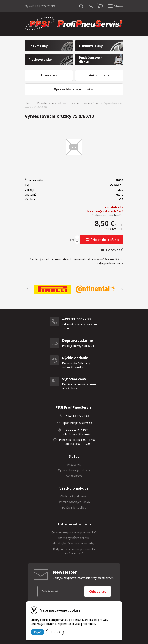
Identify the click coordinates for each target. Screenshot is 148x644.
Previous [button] (27, 289)
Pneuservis (74, 464)
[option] (52, 289)
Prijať (37, 632)
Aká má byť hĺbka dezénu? (74, 538)
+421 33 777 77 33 (42, 6)
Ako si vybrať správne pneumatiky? (74, 543)
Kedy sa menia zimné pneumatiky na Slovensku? (74, 551)
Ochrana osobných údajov (74, 502)
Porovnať (111, 250)
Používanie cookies (74, 507)
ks (73, 239)
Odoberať (98, 591)
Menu (115, 6)
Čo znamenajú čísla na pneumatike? (74, 532)
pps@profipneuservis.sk (77, 423)
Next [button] (121, 289)
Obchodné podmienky (74, 496)
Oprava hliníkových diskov (74, 470)
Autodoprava (74, 476)
